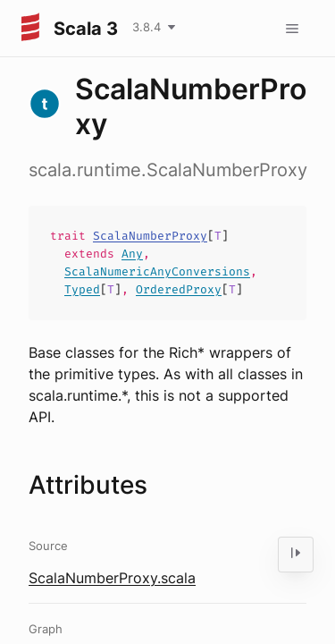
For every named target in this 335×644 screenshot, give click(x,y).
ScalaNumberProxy (150, 236)
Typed (82, 289)
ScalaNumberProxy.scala (112, 578)
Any (132, 254)
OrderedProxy (179, 289)
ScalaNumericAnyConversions (157, 271)
